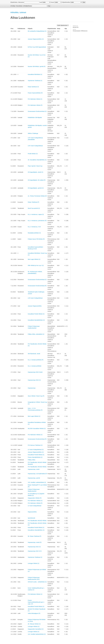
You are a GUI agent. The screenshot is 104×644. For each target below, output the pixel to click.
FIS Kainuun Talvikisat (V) (35, 445)
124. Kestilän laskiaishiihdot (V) (37, 634)
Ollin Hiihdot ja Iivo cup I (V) (36, 265)
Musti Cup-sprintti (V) (34, 208)
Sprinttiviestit (31, 518)
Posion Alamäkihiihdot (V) (35, 457)
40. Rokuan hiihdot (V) (34, 624)
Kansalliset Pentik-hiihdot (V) (36, 455)
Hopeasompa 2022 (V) (34, 547)
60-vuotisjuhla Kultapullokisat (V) (37, 31)
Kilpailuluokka (66, 2)
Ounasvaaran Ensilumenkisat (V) (37, 111)
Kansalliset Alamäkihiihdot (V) (36, 320)
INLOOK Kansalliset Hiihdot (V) (37, 428)
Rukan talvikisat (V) (33, 87)
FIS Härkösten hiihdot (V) (35, 99)
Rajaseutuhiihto (32, 512)
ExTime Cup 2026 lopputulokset (37, 47)
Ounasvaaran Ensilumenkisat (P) (37, 286)
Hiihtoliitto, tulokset (18, 12)
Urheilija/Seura (27, 6)
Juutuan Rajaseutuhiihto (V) (36, 39)
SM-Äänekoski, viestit (34, 354)
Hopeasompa (32, 388)
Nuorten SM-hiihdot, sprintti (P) (37, 66)
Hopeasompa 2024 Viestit (35, 372)
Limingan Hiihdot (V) (34, 626)
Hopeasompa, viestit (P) (35, 542)
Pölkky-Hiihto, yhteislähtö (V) (36, 334)
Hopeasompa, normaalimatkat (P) (37, 474)
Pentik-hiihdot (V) (33, 154)
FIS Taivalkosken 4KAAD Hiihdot (37, 467)
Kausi (52, 2)
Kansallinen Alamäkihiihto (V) (36, 530)
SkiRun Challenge (33, 133)
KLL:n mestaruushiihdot (35, 366)
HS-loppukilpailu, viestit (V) (35, 172)
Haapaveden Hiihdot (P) (35, 498)
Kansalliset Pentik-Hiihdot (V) (36, 314)
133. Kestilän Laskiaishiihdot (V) (37, 482)
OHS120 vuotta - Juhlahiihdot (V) (37, 582)
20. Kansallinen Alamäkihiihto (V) (37, 160)
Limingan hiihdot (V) (34, 563)
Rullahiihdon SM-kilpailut (35, 117)
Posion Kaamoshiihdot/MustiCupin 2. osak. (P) (36, 602)
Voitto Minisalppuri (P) (34, 613)
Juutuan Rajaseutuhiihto (35, 306)
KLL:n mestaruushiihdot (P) (36, 360)
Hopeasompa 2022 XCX (35, 551)
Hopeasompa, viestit (34, 469)
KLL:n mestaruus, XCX (34, 227)
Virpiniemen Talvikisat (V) (35, 81)
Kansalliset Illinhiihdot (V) (35, 74)
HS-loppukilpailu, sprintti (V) (36, 188)
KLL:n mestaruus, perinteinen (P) (37, 221)
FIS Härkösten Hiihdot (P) (35, 105)
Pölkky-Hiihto (32, 460)
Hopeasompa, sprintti (34, 478)
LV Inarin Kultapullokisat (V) (36, 450)
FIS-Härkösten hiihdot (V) (35, 594)
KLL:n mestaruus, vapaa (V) (36, 214)
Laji (41, 2)
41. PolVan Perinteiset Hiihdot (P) (37, 196)
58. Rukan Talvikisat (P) (35, 536)
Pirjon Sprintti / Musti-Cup (35, 166)
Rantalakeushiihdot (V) (34, 233)
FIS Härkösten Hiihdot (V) (35, 435)
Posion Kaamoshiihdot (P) (35, 93)
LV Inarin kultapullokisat (35, 506)
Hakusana (21, 2)
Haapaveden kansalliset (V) (36, 629)
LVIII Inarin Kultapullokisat (35, 298)
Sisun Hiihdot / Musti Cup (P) (36, 396)
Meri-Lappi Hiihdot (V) (34, 259)
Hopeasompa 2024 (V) (34, 380)
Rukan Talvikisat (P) (33, 202)
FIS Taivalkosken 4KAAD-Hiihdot (37, 521)
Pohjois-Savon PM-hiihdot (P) (36, 239)
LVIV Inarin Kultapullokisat (35, 146)
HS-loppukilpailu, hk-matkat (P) (37, 180)
